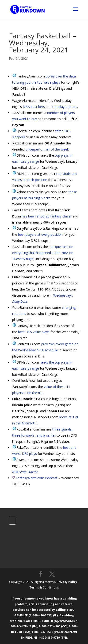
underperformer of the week (47, 149)
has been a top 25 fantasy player (47, 216)
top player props (65, 107)
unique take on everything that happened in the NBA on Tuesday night (43, 253)
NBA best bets (34, 107)
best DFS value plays (34, 332)
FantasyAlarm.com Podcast (37, 478)
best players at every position (40, 234)
